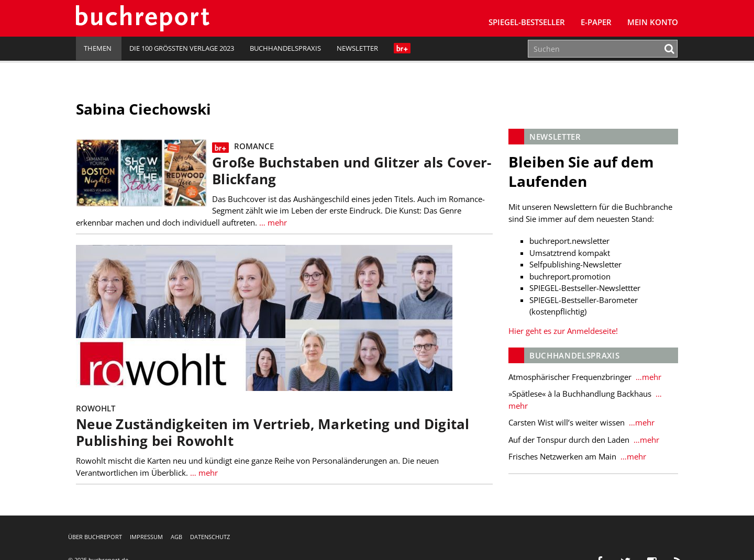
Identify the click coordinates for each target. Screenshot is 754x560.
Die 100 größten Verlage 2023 (182, 48)
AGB (176, 537)
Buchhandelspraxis (285, 48)
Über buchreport (95, 537)
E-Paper (596, 22)
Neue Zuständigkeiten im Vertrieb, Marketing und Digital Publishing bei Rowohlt (273, 433)
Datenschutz (210, 537)
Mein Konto (653, 22)
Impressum (146, 537)
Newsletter (357, 48)
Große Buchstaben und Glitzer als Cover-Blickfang (352, 171)
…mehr (647, 377)
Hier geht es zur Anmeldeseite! (563, 331)
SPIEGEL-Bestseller (527, 22)
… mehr (272, 222)
